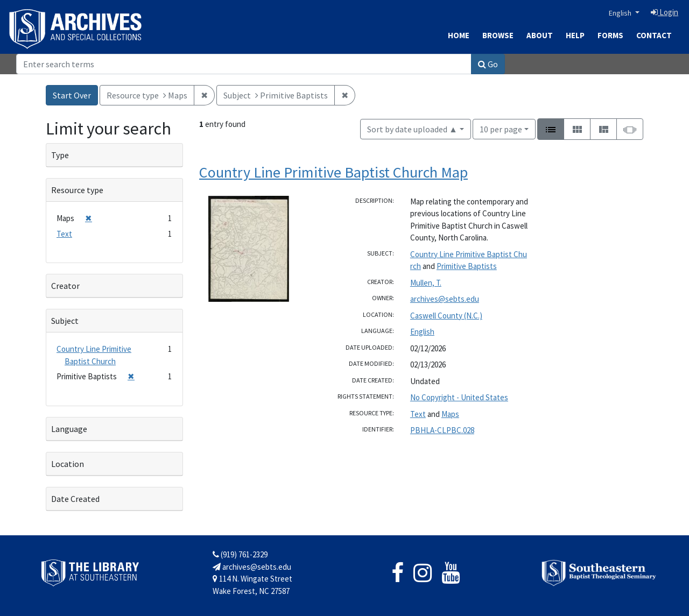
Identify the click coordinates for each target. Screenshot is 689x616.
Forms (610, 35)
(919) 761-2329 (240, 554)
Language (69, 429)
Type (60, 155)
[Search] (244, 64)
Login (665, 12)
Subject (65, 321)
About (540, 35)
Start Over (72, 95)
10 (501, 128)
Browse (498, 35)
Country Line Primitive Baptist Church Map (333, 172)
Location (68, 464)
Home (459, 35)
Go (488, 64)
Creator (65, 286)
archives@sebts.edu (445, 299)
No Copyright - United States (459, 397)
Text (418, 414)
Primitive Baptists (467, 266)
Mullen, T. (426, 283)
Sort (412, 129)
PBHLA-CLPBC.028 (442, 430)
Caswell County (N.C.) (446, 316)
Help (575, 35)
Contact (654, 35)
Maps (450, 414)
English (621, 13)
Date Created (75, 499)
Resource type (77, 190)
